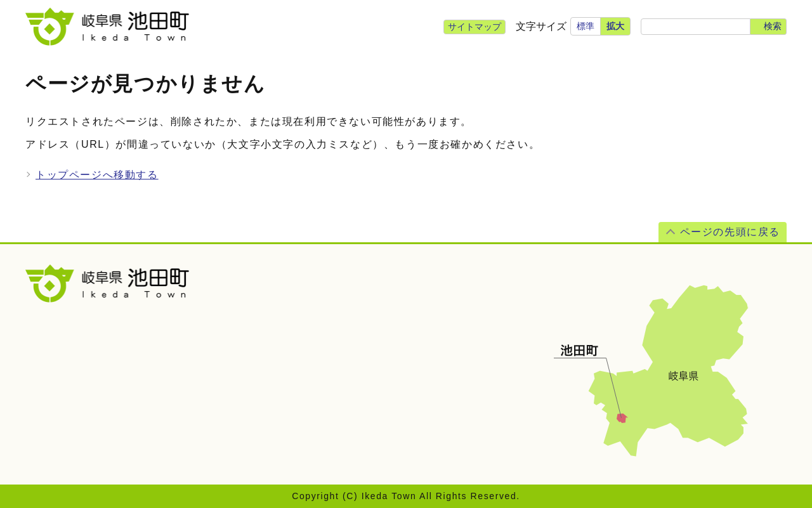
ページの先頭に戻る (730, 232)
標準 (586, 26)
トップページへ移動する (97, 175)
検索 (773, 26)
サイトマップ (475, 27)
